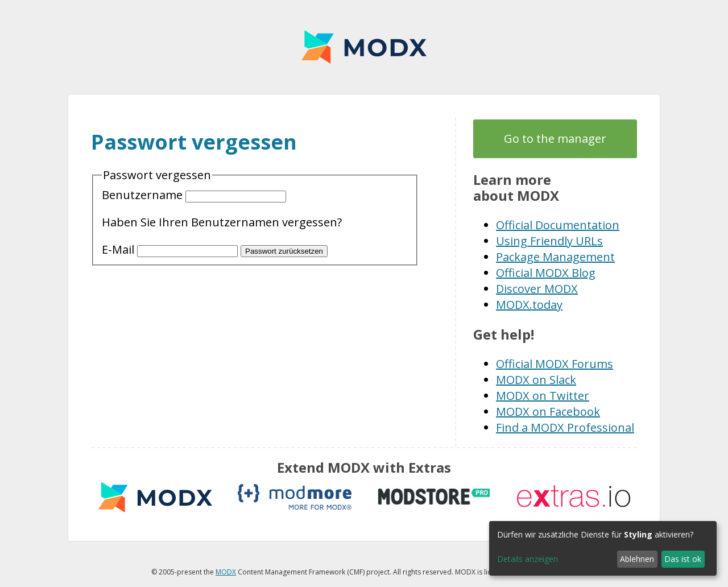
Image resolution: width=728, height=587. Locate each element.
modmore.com (295, 497)
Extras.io (573, 497)
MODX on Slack (536, 380)
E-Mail (171, 249)
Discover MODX (537, 289)
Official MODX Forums (555, 364)
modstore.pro (434, 497)
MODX (364, 47)
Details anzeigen (528, 559)
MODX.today (529, 305)
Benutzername (194, 195)
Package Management (555, 257)
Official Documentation (558, 225)
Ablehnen (637, 559)
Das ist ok (683, 559)
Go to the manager (555, 139)
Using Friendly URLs (549, 241)
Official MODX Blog (546, 273)
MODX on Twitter (543, 396)
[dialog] (603, 548)
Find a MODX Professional (565, 427)
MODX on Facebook (548, 412)
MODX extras (155, 497)
